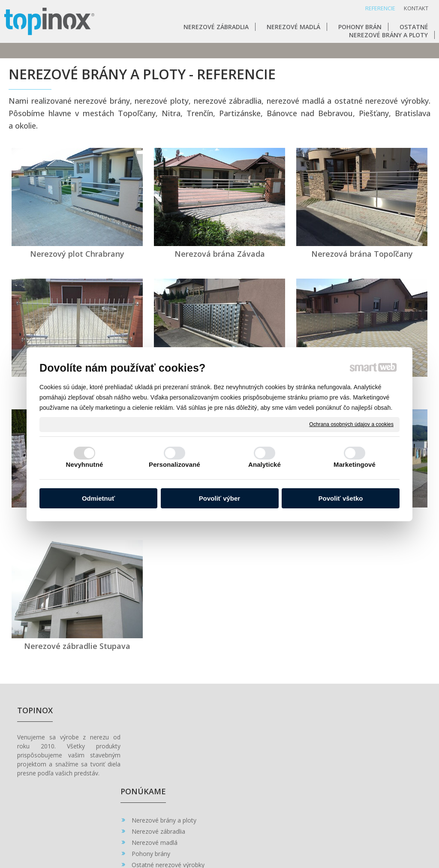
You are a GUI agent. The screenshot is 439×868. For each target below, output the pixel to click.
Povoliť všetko (341, 498)
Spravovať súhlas (379, 835)
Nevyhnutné (85, 464)
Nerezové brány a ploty (167, 739)
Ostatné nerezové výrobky (171, 784)
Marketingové (355, 464)
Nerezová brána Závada (220, 254)
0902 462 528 (258, 749)
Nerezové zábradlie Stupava (77, 646)
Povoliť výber (219, 498)
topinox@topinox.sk (266, 758)
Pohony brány (154, 773)
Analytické (265, 464)
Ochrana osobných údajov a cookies (351, 424)
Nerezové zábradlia (162, 750)
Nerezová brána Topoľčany (362, 254)
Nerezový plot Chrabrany (77, 254)
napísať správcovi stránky (232, 835)
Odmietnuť (98, 498)
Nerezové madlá (158, 761)
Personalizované (174, 464)
